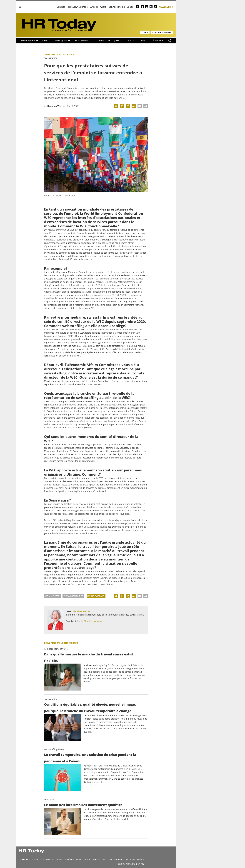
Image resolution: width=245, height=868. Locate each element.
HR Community (83, 40)
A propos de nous (30, 859)
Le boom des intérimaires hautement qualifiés (83, 805)
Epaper (131, 7)
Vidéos (131, 40)
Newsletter (166, 7)
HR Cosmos (98, 596)
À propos (158, 40)
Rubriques (62, 40)
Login (145, 32)
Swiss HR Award (98, 7)
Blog (144, 40)
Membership (29, 40)
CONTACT (48, 859)
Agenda (104, 40)
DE (20, 7)
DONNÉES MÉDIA (65, 859)
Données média (117, 7)
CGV (110, 859)
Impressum (99, 859)
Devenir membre (162, 32)
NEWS (45, 40)
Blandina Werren (56, 106)
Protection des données (129, 859)
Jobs (118, 40)
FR (25, 7)
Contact (61, 7)
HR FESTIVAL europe (77, 7)
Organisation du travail (59, 54)
